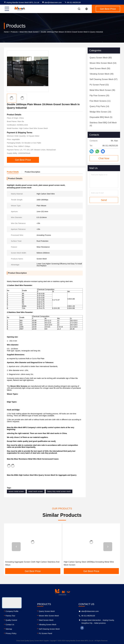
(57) (104, 79)
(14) (99, 106)
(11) (100, 101)
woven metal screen (16, 491)
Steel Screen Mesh (46, 620)
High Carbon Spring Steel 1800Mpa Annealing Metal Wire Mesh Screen (89, 563)
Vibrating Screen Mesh (47, 625)
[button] (16, 547)
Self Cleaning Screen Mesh (49, 629)
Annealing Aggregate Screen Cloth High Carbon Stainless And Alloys (32, 563)
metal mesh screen (36, 491)
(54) (103, 63)
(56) (100, 68)
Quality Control (11, 620)
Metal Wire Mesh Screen (29, 32)
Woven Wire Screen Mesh (49, 616)
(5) (101, 117)
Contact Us (10, 625)
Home (6, 32)
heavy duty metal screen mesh (59, 491)
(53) (99, 85)
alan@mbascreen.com (52, 2)
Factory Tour (10, 616)
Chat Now (104, 158)
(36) (102, 90)
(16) (100, 112)
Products (14, 32)
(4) (103, 124)
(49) (102, 74)
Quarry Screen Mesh (47, 611)
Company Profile (12, 611)
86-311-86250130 (73, 2)
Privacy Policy (11, 633)
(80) (101, 58)
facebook (82, 628)
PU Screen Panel (45, 633)
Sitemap (9, 629)
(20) (99, 96)
